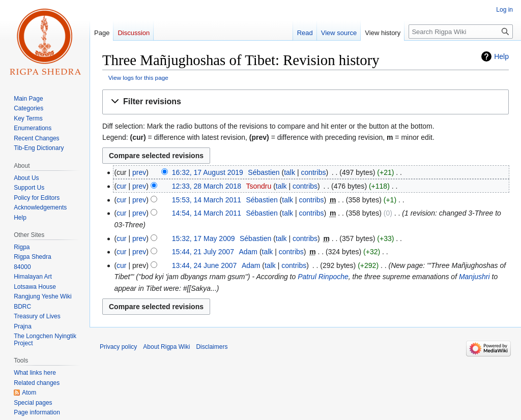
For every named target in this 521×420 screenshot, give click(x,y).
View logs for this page (138, 78)
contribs (313, 172)
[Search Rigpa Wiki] (461, 32)
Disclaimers (212, 347)
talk (290, 172)
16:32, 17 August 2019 (208, 172)
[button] (306, 102)
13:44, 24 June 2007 (205, 265)
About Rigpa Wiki (166, 347)
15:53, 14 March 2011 (207, 200)
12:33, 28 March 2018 (207, 186)
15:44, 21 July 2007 (203, 252)
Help (501, 56)
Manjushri (474, 277)
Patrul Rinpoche (323, 277)
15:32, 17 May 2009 (204, 238)
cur (121, 186)
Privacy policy (118, 347)
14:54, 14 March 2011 (207, 213)
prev (139, 172)
